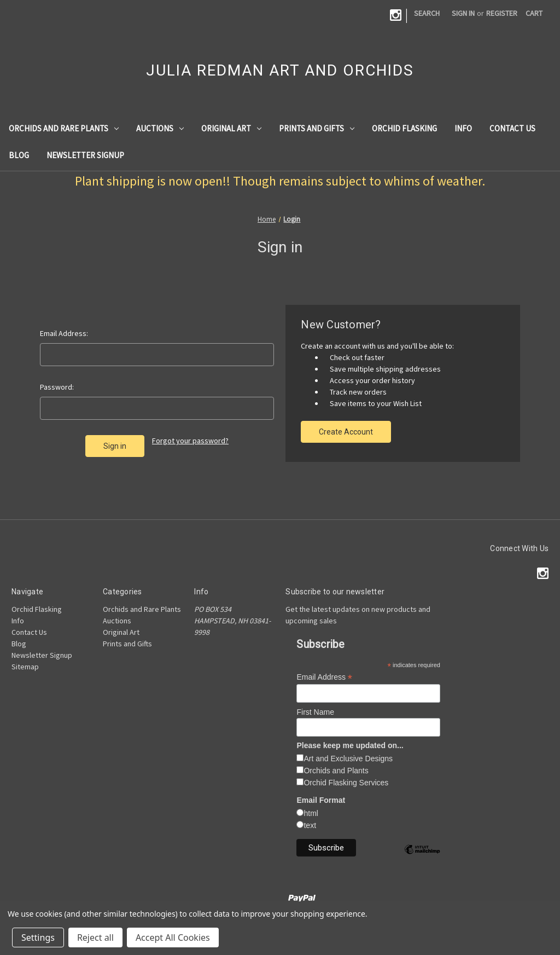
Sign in (463, 13)
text (310, 825)
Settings (38, 937)
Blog (19, 155)
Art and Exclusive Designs (348, 759)
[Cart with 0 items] (534, 13)
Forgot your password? (190, 441)
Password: (57, 387)
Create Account (346, 432)
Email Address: (64, 333)
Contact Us (512, 128)
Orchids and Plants (336, 771)
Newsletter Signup (85, 155)
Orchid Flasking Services (346, 783)
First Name (315, 712)
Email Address (324, 677)
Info (463, 128)
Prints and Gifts (317, 128)
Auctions (160, 128)
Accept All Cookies (173, 937)
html (311, 813)
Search (427, 13)
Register (502, 13)
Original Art (231, 128)
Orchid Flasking (404, 128)
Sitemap (25, 667)
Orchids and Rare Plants (64, 128)
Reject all (95, 937)
